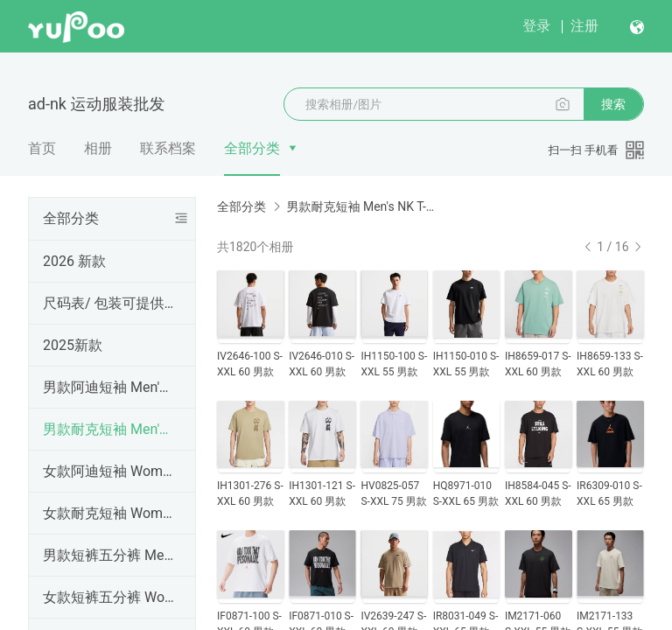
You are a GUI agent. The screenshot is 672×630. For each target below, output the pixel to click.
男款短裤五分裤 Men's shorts (108, 555)
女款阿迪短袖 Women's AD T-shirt (108, 471)
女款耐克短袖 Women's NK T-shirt (108, 513)
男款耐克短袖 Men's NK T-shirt (108, 429)
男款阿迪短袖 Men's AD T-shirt (108, 387)
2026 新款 (74, 261)
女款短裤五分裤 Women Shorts (108, 597)
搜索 (613, 104)
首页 (42, 148)
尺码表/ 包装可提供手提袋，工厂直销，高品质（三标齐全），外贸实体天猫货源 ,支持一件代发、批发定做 (108, 303)
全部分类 (252, 148)
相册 (98, 148)
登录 (536, 26)
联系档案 (168, 148)
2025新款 (73, 345)
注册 (584, 26)
